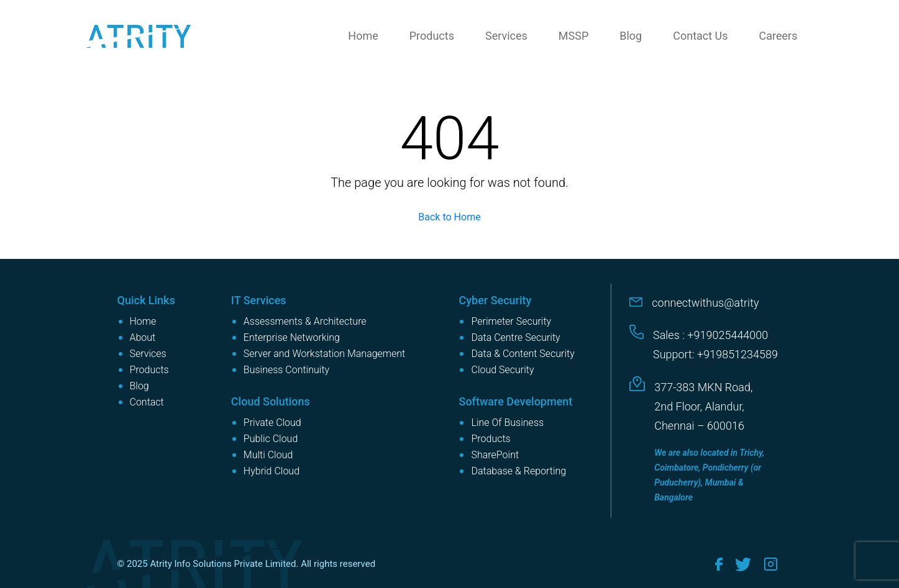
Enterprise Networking (292, 337)
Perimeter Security (511, 321)
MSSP (573, 36)
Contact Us (700, 36)
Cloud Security (502, 370)
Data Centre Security (515, 337)
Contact (147, 402)
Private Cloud (272, 423)
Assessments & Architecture (305, 321)
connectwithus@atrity (705, 303)
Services (506, 36)
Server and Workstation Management (324, 354)
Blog (631, 36)
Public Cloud (271, 439)
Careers (778, 36)
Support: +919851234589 (715, 354)
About (143, 337)
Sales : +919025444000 (710, 335)
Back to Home (449, 217)
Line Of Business (507, 423)
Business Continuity (286, 370)
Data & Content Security (523, 354)
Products (432, 36)
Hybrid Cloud (272, 471)
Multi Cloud (268, 455)
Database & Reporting (518, 471)
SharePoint (495, 455)
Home (363, 36)
